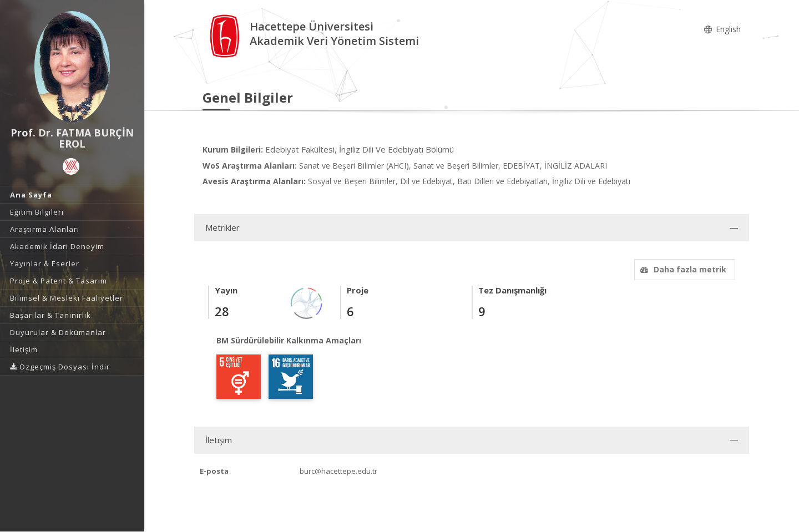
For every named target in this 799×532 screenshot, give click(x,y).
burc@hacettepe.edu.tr (338, 471)
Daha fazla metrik (682, 269)
